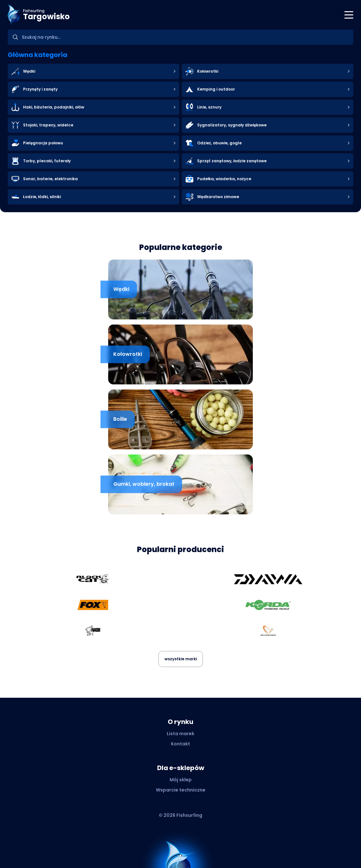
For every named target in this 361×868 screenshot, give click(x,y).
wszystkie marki (181, 659)
